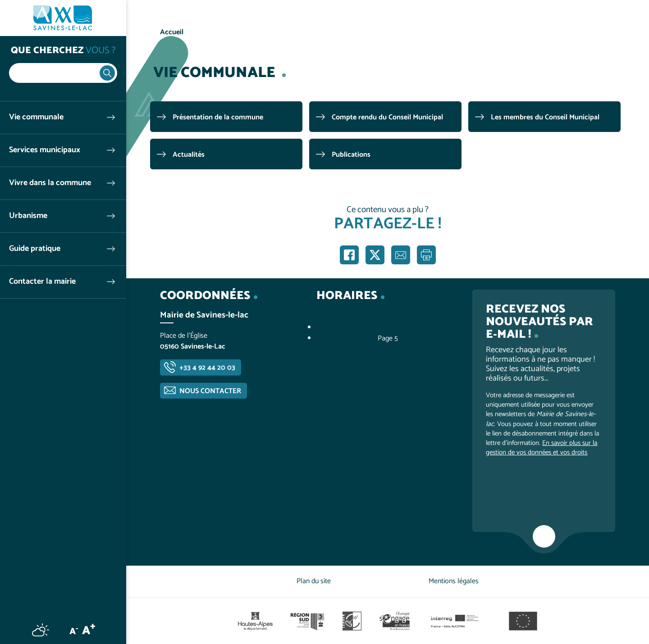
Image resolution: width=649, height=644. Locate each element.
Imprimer (426, 255)
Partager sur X (375, 255)
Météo (41, 630)
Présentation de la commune (218, 117)
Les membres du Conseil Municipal (545, 117)
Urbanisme (28, 216)
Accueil (172, 32)
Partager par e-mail (401, 255)
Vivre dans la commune (50, 183)
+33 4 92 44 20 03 (207, 368)
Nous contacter (210, 391)
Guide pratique (35, 249)
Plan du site (314, 581)
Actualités (189, 155)
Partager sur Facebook (349, 255)
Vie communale (36, 117)
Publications (351, 155)
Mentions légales (454, 581)
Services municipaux (45, 150)
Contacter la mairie (42, 282)
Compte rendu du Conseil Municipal (387, 117)
